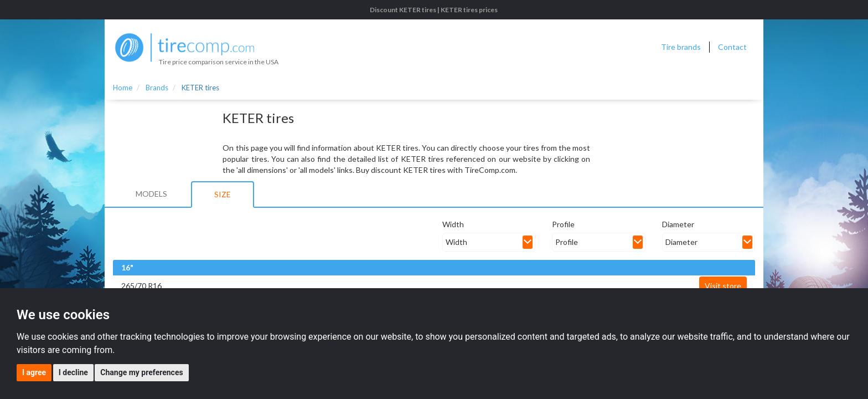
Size (223, 194)
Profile (563, 224)
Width (453, 224)
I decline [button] (73, 372)
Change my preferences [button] (141, 372)
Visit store (723, 286)
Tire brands (681, 47)
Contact (732, 47)
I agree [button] (34, 372)
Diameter (678, 224)
